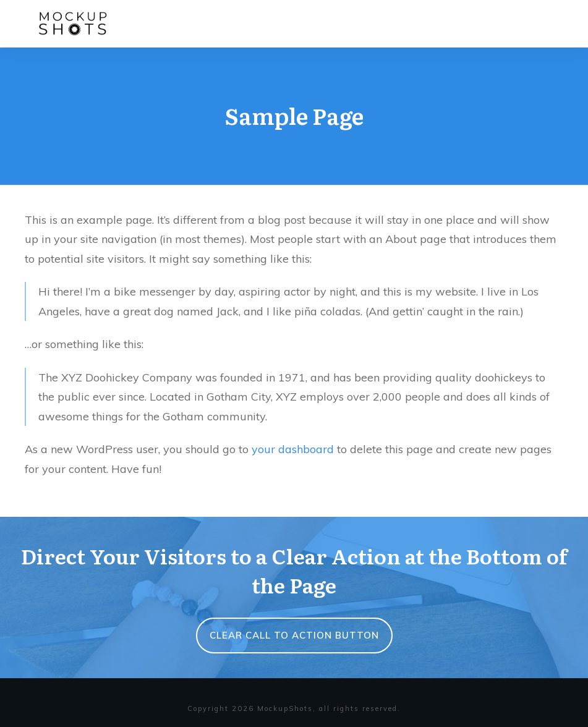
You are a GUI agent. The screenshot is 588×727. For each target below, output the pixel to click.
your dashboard (293, 449)
